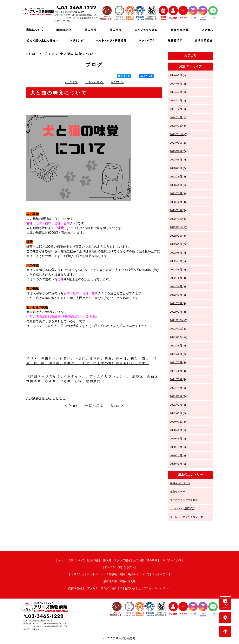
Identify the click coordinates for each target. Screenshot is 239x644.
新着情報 (117, 588)
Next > (117, 82)
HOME (32, 54)
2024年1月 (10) (179, 117)
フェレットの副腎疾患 (183, 508)
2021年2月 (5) (178, 405)
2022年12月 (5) (179, 219)
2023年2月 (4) (178, 202)
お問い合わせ (133, 588)
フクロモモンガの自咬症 (184, 500)
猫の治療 (152, 560)
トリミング (78, 574)
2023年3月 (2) (178, 193)
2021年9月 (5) (178, 346)
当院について (76, 560)
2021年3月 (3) (178, 396)
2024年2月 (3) (178, 109)
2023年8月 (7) (178, 160)
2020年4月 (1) (178, 447)
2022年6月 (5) (178, 270)
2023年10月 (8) (179, 143)
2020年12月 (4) (179, 422)
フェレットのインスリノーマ (186, 517)
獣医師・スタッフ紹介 (117, 560)
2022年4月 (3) (178, 286)
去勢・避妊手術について (134, 574)
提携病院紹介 (76, 588)
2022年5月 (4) (178, 278)
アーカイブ (194, 66)
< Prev (71, 82)
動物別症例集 (128, 581)
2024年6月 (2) (178, 84)
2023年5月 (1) (178, 185)
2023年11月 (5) (179, 134)
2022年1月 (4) (178, 312)
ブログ (49, 54)
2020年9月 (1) (178, 430)
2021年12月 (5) (179, 320)
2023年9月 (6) (178, 151)
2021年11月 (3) (179, 329)
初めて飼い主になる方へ (120, 567)
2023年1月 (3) (178, 210)
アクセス (93, 588)
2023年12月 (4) (179, 126)
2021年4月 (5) (178, 388)
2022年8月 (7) (178, 253)
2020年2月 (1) (178, 464)
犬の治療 (138, 560)
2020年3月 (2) (178, 455)
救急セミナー (178, 492)
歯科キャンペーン (180, 483)
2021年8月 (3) (178, 354)
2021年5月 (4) (178, 379)
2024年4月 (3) (178, 92)
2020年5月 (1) (178, 439)
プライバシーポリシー (157, 588)
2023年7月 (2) (178, 168)
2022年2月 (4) (178, 303)
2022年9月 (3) (178, 244)
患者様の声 (110, 581)
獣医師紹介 (94, 560)
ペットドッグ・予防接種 (102, 574)
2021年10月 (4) (179, 337)
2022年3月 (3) (178, 295)
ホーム (62, 560)
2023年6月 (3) (178, 176)
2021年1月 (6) (178, 413)
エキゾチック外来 (171, 560)
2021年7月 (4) (178, 362)
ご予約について (225, 604)
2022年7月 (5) (178, 261)
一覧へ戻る (94, 82)
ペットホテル (160, 574)
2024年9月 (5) (178, 75)
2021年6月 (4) (178, 371)
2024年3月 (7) (178, 101)
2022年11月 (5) (179, 227)
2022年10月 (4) (179, 236)
